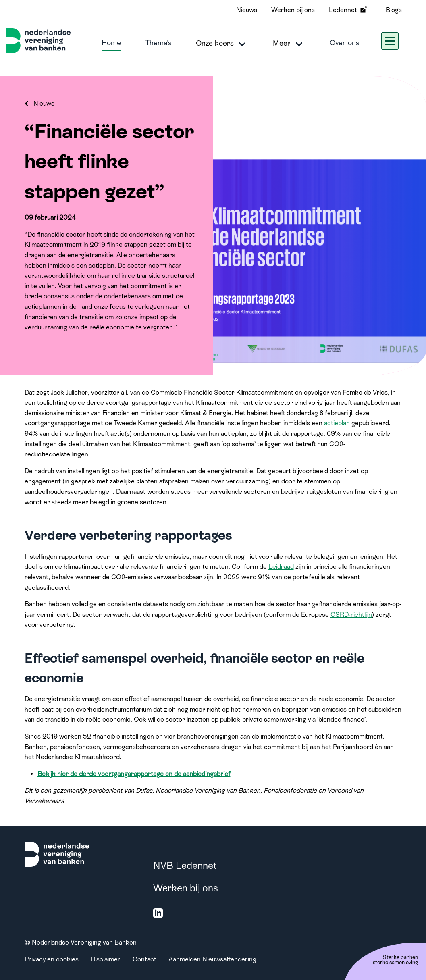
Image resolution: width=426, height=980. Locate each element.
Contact (144, 959)
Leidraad (281, 567)
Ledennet (349, 10)
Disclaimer (106, 959)
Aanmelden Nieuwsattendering (212, 959)
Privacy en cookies (52, 959)
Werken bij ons (293, 10)
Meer (289, 44)
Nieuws (247, 10)
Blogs (394, 10)
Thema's (158, 43)
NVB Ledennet (185, 865)
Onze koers (222, 44)
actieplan (337, 423)
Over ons (345, 43)
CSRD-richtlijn (351, 615)
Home (111, 43)
